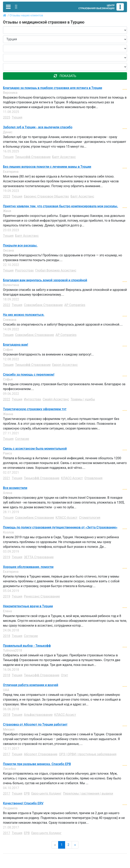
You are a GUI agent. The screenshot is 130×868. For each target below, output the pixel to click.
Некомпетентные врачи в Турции (28, 606)
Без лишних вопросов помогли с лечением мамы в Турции (47, 167)
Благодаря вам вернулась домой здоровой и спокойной (45, 280)
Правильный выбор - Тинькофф (27, 646)
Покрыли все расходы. (20, 246)
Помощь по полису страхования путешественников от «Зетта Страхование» (60, 527)
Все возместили (15, 488)
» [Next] (75, 845)
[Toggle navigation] (8, 7)
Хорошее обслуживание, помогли (28, 567)
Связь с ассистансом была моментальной (35, 449)
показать (65, 76)
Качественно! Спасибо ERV (23, 803)
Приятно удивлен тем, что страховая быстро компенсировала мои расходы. (61, 206)
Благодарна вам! (16, 345)
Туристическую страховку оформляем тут (35, 409)
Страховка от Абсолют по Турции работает (35, 725)
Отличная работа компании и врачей (31, 685)
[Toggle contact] (16, 7)
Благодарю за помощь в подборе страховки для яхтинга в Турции (53, 88)
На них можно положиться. (24, 315)
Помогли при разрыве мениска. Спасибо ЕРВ (37, 764)
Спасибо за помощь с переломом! (29, 375)
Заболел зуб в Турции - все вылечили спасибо (38, 127)
